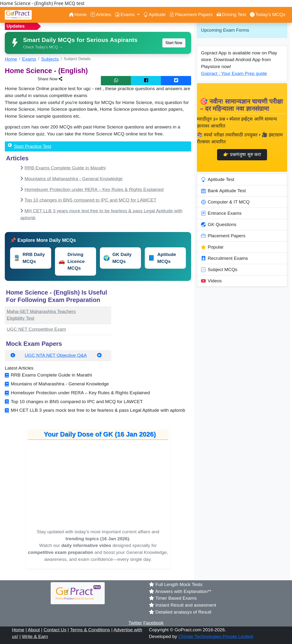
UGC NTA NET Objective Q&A (56, 355)
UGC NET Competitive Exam (36, 329)
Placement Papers (191, 15)
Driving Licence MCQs (71, 261)
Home (78, 15)
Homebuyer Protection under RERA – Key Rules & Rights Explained (94, 189)
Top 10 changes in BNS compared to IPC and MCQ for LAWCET (91, 200)
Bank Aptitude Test (223, 191)
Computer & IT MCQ (225, 202)
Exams (29, 59)
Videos (211, 281)
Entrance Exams (221, 213)
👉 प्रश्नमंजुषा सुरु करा (242, 154)
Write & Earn (35, 636)
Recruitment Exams (224, 258)
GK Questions (219, 225)
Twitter (135, 623)
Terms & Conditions (90, 630)
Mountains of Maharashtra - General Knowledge (74, 179)
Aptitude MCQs (162, 258)
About (34, 630)
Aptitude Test (218, 180)
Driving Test (231, 15)
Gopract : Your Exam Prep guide (234, 73)
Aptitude (155, 15)
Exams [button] (125, 15)
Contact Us (55, 630)
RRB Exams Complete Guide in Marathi (65, 168)
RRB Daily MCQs (29, 258)
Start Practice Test (33, 146)
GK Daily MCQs (117, 258)
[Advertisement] (154, 318)
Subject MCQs (219, 270)
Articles (101, 15)
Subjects (50, 59)
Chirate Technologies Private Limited (216, 636)
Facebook (153, 623)
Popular (212, 247)
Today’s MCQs (268, 15)
